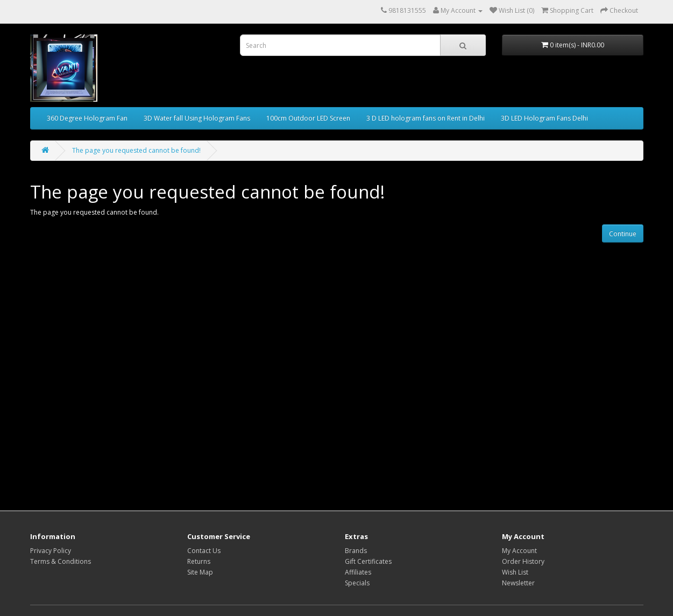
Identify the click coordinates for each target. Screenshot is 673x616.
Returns (199, 561)
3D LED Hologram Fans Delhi (544, 118)
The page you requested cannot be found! (136, 150)
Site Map (200, 572)
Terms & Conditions (61, 561)
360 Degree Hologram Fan (87, 118)
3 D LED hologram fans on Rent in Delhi (426, 118)
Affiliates (358, 572)
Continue (623, 234)
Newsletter (518, 583)
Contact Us (204, 551)
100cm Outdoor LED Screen (308, 118)
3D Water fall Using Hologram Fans (197, 118)
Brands (356, 551)
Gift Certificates (368, 561)
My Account (519, 551)
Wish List (515, 572)
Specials (357, 583)
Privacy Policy (51, 551)
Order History (523, 561)
